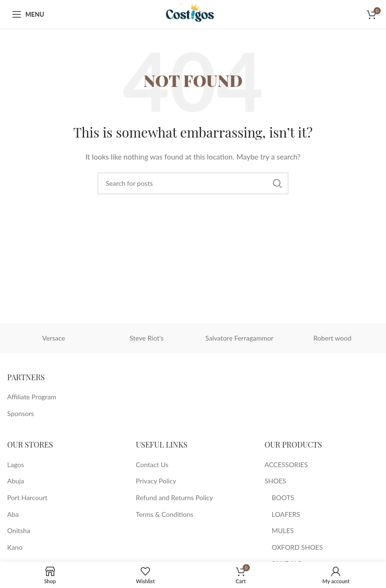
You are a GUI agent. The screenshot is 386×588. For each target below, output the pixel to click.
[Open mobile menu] (28, 14)
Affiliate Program (32, 397)
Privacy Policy (156, 481)
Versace (54, 338)
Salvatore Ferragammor (239, 338)
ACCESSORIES (286, 465)
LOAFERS (286, 514)
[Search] (193, 183)
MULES (283, 530)
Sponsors (21, 413)
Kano (15, 547)
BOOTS (283, 497)
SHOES (275, 481)
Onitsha (19, 530)
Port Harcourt (27, 497)
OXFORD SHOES (297, 547)
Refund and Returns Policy (174, 497)
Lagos (16, 465)
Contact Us (152, 465)
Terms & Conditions (164, 514)
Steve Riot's (146, 338)
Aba (13, 514)
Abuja (16, 481)
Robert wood (332, 338)
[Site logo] (193, 14)
